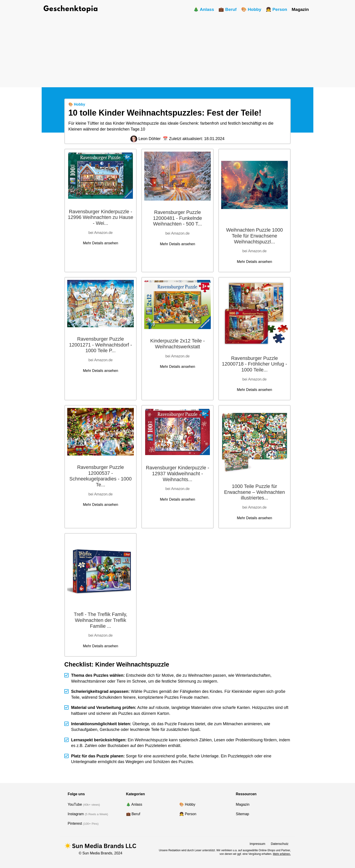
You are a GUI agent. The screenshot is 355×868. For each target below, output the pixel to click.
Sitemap (243, 814)
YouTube (75, 804)
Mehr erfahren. (282, 854)
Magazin (300, 9)
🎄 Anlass (204, 9)
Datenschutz (280, 844)
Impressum (257, 844)
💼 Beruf (227, 9)
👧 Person (276, 9)
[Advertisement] (177, 49)
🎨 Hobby (251, 9)
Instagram (76, 814)
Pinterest (75, 823)
